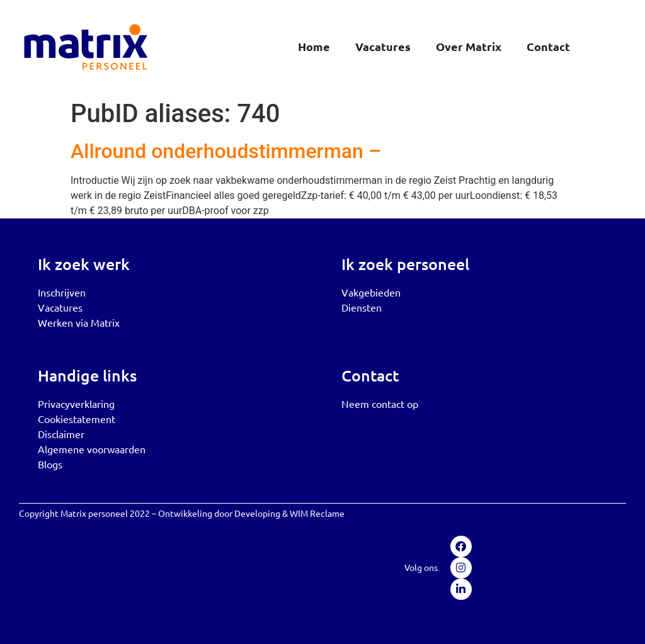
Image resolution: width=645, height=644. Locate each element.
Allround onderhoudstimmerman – (226, 151)
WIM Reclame (317, 513)
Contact (548, 46)
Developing (257, 513)
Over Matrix (469, 46)
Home (314, 46)
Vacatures (383, 46)
